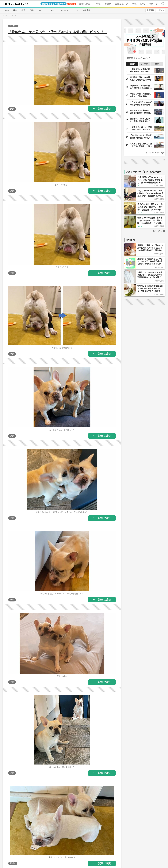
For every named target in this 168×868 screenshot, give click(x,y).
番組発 (108, 4)
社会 (15, 10)
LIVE (143, 4)
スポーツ (64, 10)
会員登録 (150, 10)
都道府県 (86, 10)
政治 (7, 10)
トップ (5, 15)
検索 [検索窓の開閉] (163, 4)
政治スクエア (86, 4)
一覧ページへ (156, 231)
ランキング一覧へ (153, 153)
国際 (32, 10)
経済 (23, 10)
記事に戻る (105, 109)
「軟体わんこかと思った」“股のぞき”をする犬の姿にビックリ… (57, 32)
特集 (98, 4)
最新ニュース (122, 4)
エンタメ (52, 10)
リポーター (155, 4)
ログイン (160, 10)
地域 (134, 4)
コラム (75, 10)
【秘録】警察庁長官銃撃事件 (53, 4)
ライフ (41, 10)
